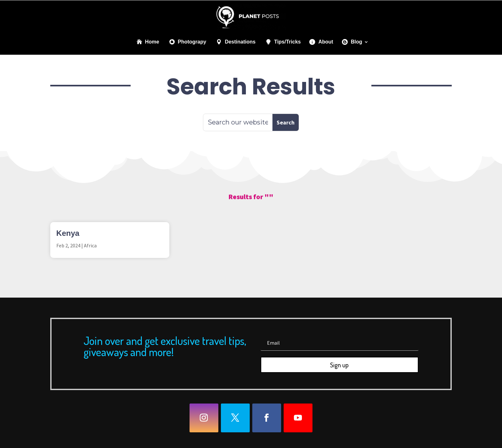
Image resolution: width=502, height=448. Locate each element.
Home (152, 42)
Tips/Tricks (287, 42)
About (326, 42)
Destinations (240, 42)
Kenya (68, 233)
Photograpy (192, 42)
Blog (357, 42)
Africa (90, 245)
